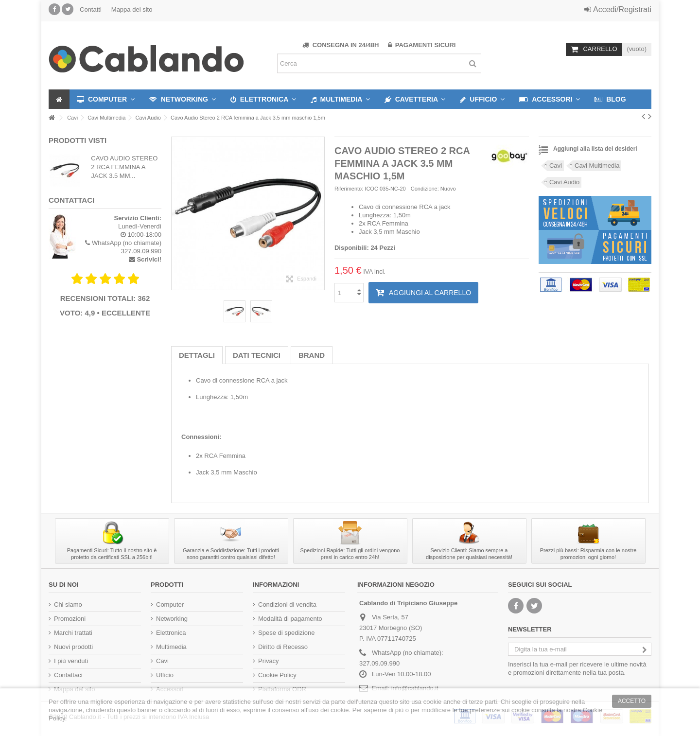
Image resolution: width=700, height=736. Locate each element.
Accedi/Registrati (618, 9)
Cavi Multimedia (597, 166)
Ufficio (165, 675)
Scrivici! (149, 259)
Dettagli (197, 355)
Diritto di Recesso (283, 647)
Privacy (269, 661)
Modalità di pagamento (290, 619)
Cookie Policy (277, 675)
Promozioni (70, 619)
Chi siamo (68, 605)
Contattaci (68, 675)
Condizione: (425, 189)
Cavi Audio (564, 182)
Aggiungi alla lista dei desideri (595, 149)
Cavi (556, 166)
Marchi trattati (73, 633)
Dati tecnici (257, 355)
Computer (170, 605)
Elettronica (171, 633)
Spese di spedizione (286, 633)
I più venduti (71, 661)
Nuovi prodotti (73, 647)
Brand (312, 355)
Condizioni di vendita (287, 605)
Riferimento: (349, 189)
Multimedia (171, 647)
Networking (172, 619)
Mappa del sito (132, 9)
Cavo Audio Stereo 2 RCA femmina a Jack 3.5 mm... (124, 167)
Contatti (91, 9)
